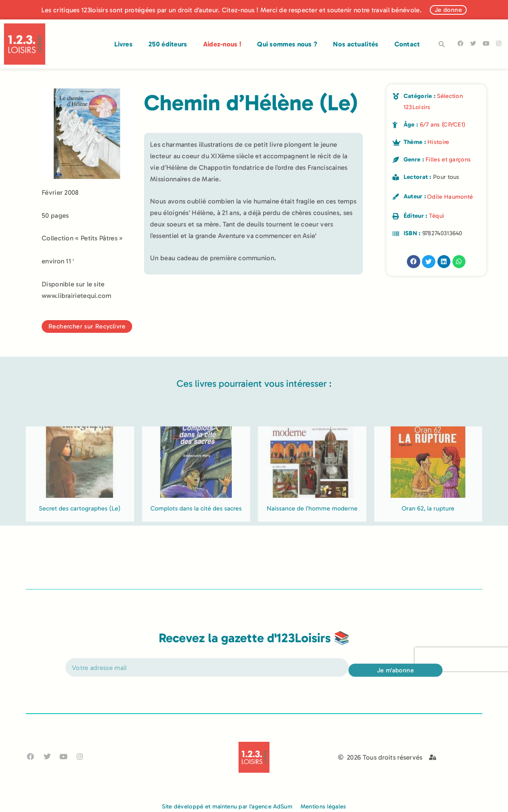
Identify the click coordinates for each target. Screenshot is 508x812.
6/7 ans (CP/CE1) (443, 125)
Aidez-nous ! (222, 44)
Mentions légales (323, 806)
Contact (407, 44)
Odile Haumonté (450, 197)
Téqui (437, 216)
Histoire (438, 142)
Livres (123, 44)
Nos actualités (356, 44)
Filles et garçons (448, 159)
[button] (442, 44)
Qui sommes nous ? (287, 44)
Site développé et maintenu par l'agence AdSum (227, 806)
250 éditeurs (168, 44)
